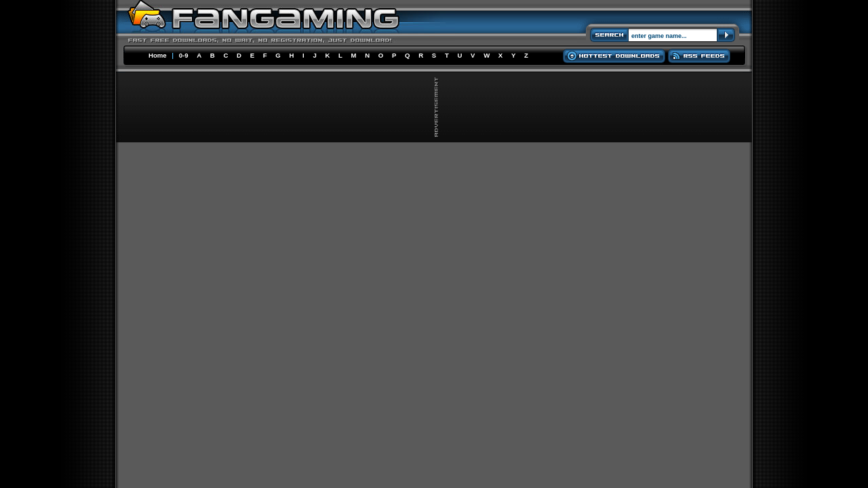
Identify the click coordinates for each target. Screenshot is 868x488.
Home (158, 55)
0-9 (184, 55)
